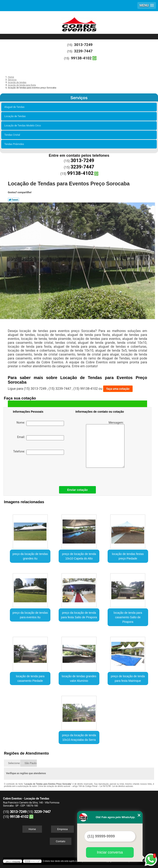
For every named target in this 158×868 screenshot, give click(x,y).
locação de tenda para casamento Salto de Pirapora (128, 617)
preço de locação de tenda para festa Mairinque (128, 678)
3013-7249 (83, 45)
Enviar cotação (78, 490)
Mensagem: (105, 444)
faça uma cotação (118, 389)
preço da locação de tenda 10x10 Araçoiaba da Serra (79, 737)
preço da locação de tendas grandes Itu (30, 556)
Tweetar (13, 200)
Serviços (79, 98)
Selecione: (14, 763)
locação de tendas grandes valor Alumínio (79, 678)
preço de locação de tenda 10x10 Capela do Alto (79, 556)
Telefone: (39, 452)
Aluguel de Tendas (15, 107)
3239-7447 (83, 51)
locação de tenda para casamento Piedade (30, 678)
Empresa (62, 829)
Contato (61, 841)
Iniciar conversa (110, 852)
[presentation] (39, 469)
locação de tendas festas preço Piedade (128, 556)
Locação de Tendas (16, 116)
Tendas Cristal (13, 135)
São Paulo (30, 763)
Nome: (40, 423)
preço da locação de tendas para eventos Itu (30, 615)
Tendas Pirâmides (15, 144)
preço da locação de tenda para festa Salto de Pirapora (79, 615)
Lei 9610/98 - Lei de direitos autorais (116, 786)
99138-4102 (81, 58)
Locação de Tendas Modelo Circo (23, 126)
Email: (41, 438)
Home (32, 829)
